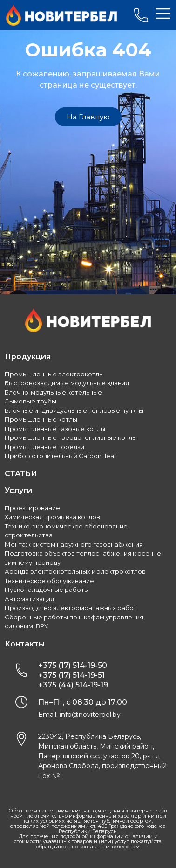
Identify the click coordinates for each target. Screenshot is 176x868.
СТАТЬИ (21, 474)
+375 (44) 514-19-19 (73, 685)
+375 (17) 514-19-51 (71, 675)
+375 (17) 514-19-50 (73, 665)
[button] (88, 117)
